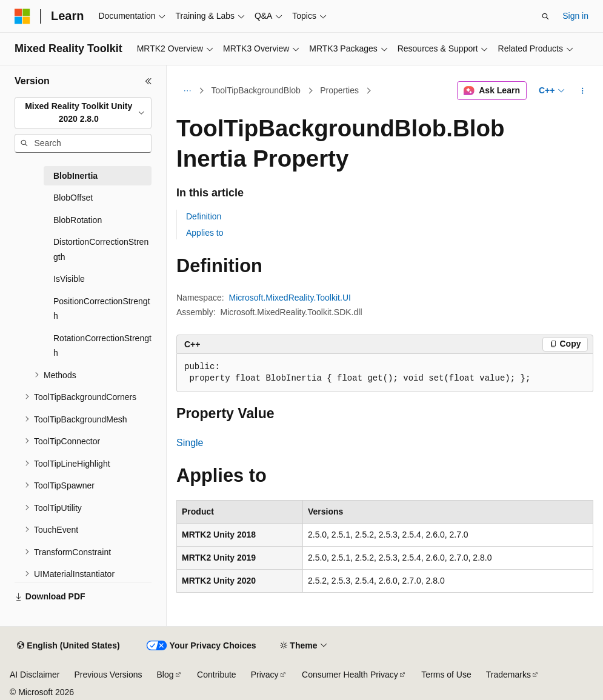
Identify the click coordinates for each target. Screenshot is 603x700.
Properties (339, 90)
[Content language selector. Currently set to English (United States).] (68, 646)
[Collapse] (148, 81)
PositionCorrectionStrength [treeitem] (102, 309)
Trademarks (508, 675)
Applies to (205, 233)
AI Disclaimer (35, 675)
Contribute (217, 675)
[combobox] (83, 113)
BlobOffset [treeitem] (73, 198)
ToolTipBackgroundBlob (256, 90)
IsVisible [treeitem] (69, 279)
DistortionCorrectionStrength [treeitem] (101, 249)
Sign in (575, 16)
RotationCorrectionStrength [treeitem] (102, 346)
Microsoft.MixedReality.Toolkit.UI (290, 298)
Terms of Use (446, 675)
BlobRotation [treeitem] (78, 220)
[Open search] (545, 16)
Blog (165, 675)
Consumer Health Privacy (350, 675)
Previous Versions (108, 675)
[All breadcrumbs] (187, 91)
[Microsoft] (22, 16)
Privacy (265, 675)
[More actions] (583, 91)
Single (190, 443)
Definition (204, 216)
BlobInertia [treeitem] (75, 176)
